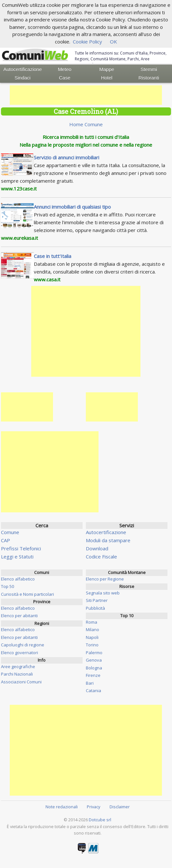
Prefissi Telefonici (21, 548)
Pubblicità (95, 608)
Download (97, 548)
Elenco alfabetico (18, 579)
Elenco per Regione (105, 579)
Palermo (94, 653)
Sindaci (23, 78)
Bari (90, 683)
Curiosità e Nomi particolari (27, 594)
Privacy (93, 807)
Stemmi (149, 69)
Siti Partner (97, 600)
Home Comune (86, 124)
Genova (94, 660)
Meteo (65, 69)
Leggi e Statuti (17, 556)
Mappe (107, 69)
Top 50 (7, 586)
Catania (93, 691)
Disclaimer (120, 807)
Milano (93, 630)
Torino (92, 645)
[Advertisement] (86, 95)
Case (65, 78)
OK (113, 42)
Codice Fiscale (101, 556)
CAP (6, 540)
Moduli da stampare (108, 540)
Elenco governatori (20, 653)
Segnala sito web (103, 593)
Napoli (92, 637)
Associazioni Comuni (21, 682)
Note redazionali (62, 807)
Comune (10, 532)
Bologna (94, 668)
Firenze (93, 675)
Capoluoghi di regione (23, 645)
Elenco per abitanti (19, 616)
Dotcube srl (100, 820)
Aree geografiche (18, 666)
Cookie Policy (87, 42)
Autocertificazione (22, 69)
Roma (92, 622)
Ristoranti (149, 78)
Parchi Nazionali (17, 674)
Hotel (107, 78)
